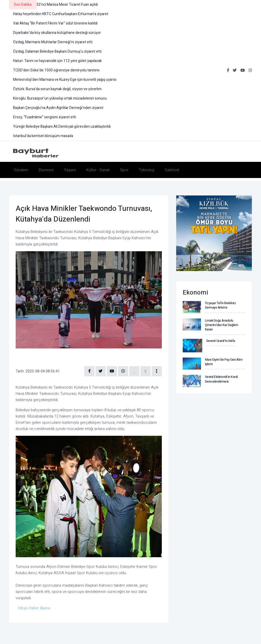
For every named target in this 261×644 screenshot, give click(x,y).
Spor (124, 170)
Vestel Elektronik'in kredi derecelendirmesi (221, 379)
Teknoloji (147, 170)
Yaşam (70, 170)
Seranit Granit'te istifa (221, 341)
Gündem (21, 170)
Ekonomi (46, 170)
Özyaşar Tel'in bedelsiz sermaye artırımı (220, 305)
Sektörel (172, 170)
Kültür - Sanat (98, 170)
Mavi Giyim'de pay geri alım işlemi (223, 361)
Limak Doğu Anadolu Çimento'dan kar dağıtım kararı (221, 325)
